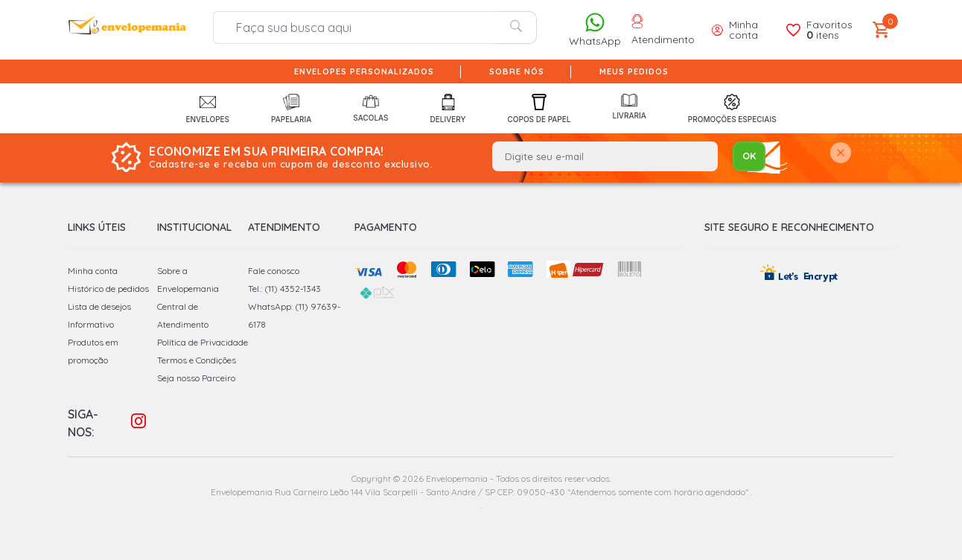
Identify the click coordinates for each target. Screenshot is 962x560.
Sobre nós (517, 71)
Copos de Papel (539, 109)
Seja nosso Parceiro (196, 378)
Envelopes (207, 109)
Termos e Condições (197, 360)
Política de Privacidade (203, 342)
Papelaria (291, 109)
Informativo (91, 324)
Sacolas (370, 108)
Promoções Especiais (732, 109)
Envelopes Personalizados (364, 71)
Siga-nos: (83, 423)
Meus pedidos (634, 71)
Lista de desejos (99, 306)
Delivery (448, 109)
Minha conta (93, 271)
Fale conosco (274, 271)
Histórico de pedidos (108, 289)
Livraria (629, 107)
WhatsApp (595, 29)
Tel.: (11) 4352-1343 (284, 289)
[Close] (841, 154)
